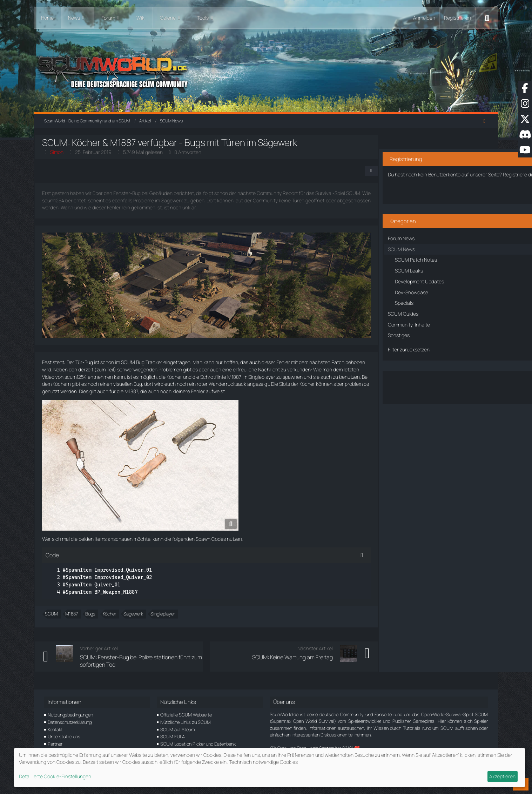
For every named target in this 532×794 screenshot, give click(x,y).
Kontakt (55, 729)
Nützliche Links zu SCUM (186, 722)
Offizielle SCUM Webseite (186, 715)
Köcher (256, 377)
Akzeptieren (502, 776)
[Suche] (487, 18)
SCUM (60, 621)
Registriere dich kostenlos (424, 165)
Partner (55, 744)
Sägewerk (142, 621)
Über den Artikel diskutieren (432, 380)
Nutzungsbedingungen (70, 715)
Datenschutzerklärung (70, 722)
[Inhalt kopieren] (339, 563)
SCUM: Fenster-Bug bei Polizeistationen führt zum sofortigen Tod (138, 668)
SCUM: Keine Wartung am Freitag (269, 665)
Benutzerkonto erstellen (432, 189)
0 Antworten (197, 152)
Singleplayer (172, 621)
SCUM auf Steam (178, 729)
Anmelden (424, 18)
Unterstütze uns (64, 736)
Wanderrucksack (70, 391)
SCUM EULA (173, 736)
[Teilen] (348, 171)
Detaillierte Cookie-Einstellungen (55, 776)
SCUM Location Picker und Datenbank (198, 744)
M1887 (316, 377)
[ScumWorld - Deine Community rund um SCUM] (266, 70)
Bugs (99, 621)
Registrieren (457, 18)
